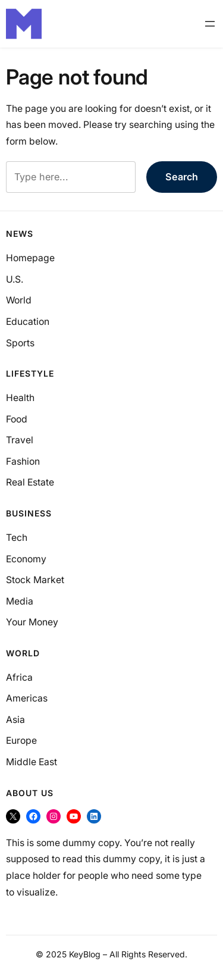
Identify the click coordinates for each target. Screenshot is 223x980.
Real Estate (30, 482)
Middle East (32, 762)
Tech (17, 538)
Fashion (23, 461)
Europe (21, 741)
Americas (27, 698)
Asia (15, 720)
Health (20, 398)
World (19, 300)
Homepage (30, 258)
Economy (26, 559)
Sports (20, 343)
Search (182, 177)
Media (20, 601)
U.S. (15, 279)
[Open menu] (210, 24)
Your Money (32, 622)
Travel (20, 440)
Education (28, 322)
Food (17, 419)
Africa (19, 677)
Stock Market (35, 580)
